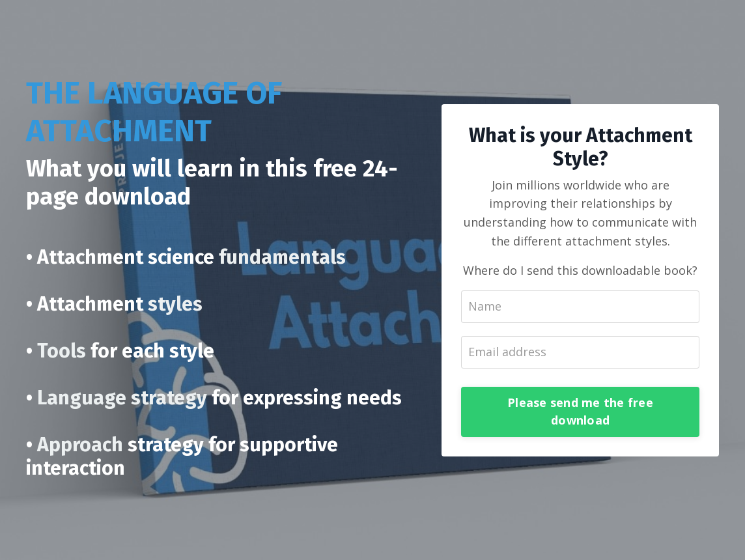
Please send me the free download (580, 411)
